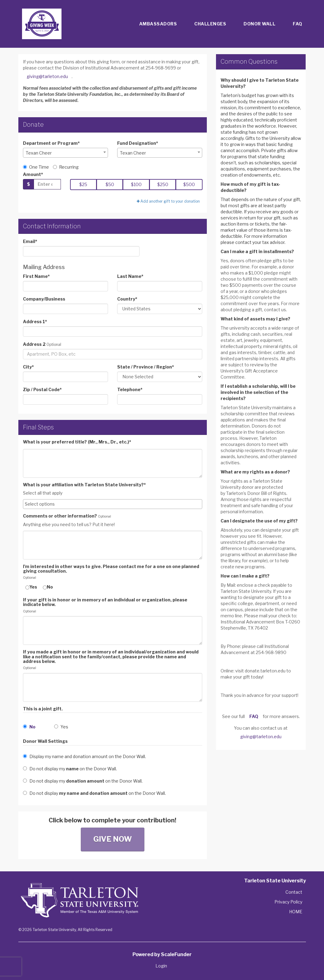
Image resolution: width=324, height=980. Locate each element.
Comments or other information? (60, 516)
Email (30, 241)
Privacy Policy (288, 902)
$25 (83, 184)
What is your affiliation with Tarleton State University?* (84, 485)
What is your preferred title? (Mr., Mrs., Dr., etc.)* (77, 442)
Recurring (66, 167)
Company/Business (44, 299)
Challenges (210, 24)
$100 (136, 184)
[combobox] (65, 153)
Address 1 (35, 322)
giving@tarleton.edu (47, 76)
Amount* (33, 174)
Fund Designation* (138, 143)
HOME (296, 912)
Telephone (130, 389)
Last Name (130, 276)
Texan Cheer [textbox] (39, 153)
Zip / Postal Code (42, 389)
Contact (294, 892)
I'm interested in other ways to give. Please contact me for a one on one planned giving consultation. (111, 569)
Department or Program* (51, 143)
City (28, 367)
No (48, 587)
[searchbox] (113, 504)
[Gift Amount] (47, 184)
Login (161, 966)
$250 (163, 184)
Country (127, 299)
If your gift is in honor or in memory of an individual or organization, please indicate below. (105, 602)
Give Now (113, 839)
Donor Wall (259, 24)
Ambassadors (158, 24)
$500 (189, 184)
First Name (36, 276)
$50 (110, 184)
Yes (31, 587)
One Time (36, 167)
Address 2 (34, 344)
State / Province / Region (146, 367)
